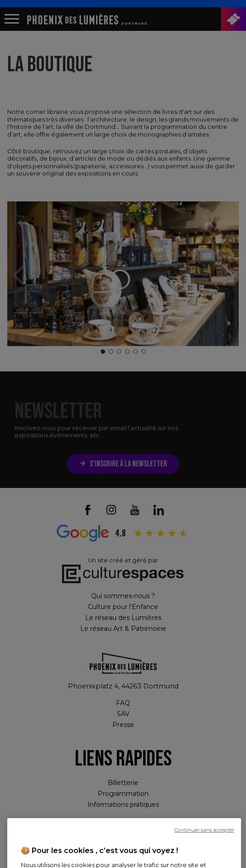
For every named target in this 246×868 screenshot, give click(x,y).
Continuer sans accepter (204, 846)
